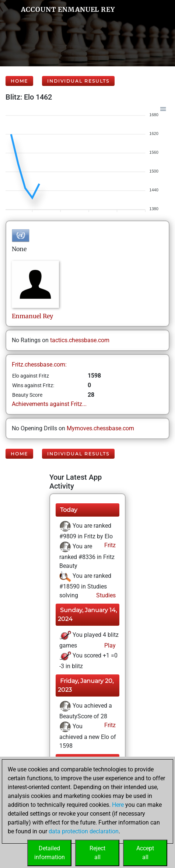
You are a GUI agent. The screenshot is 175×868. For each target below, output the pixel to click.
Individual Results (78, 81)
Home (19, 81)
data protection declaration (84, 831)
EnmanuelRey (32, 316)
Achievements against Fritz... (49, 404)
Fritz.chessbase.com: (39, 364)
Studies (105, 595)
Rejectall (97, 853)
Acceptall (145, 853)
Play (109, 645)
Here (118, 805)
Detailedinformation (50, 853)
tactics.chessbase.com (80, 340)
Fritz (109, 545)
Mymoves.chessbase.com (100, 428)
